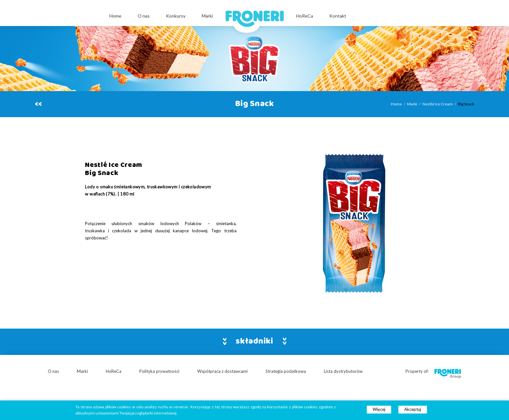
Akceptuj (413, 409)
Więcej (379, 409)
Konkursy (176, 16)
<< (38, 104)
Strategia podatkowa (286, 371)
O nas (144, 16)
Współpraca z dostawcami (222, 371)
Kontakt (338, 16)
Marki (207, 16)
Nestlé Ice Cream (438, 104)
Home (115, 16)
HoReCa (305, 16)
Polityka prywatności (159, 371)
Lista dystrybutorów (343, 371)
